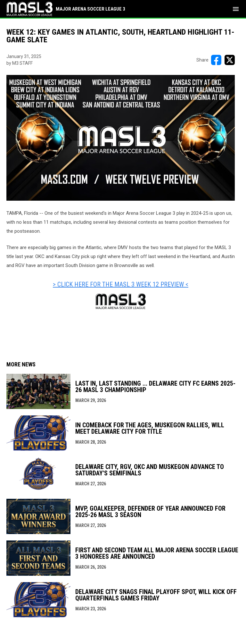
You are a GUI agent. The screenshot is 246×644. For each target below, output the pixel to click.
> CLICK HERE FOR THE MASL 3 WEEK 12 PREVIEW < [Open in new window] (121, 284)
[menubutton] (236, 9)
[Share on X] (230, 60)
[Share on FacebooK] (216, 60)
